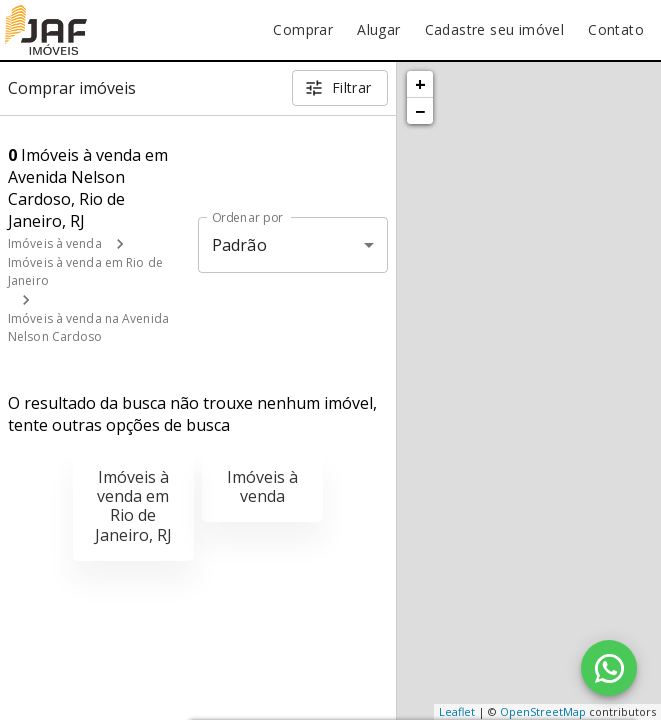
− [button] (420, 111)
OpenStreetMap (543, 711)
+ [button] (420, 84)
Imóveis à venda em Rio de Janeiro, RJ (133, 506)
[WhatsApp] (609, 668)
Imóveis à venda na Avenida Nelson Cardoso (88, 327)
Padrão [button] (239, 245)
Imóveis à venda (55, 243)
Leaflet (457, 711)
